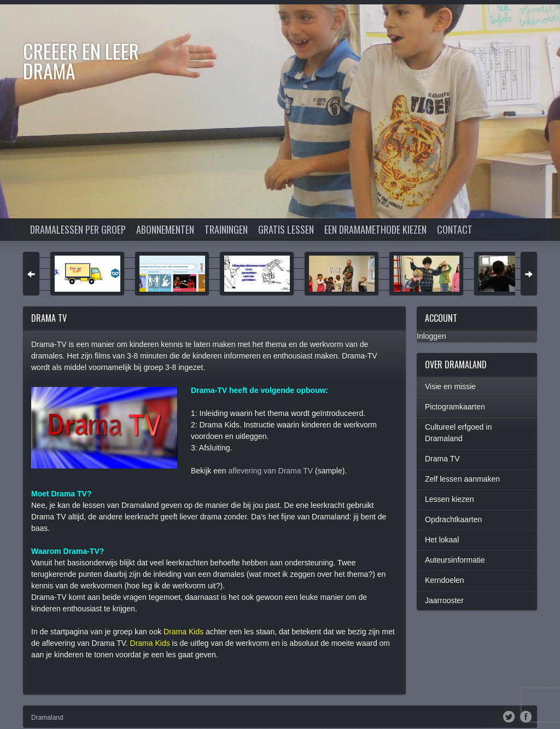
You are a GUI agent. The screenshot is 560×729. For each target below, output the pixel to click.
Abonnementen (165, 229)
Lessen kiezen (450, 499)
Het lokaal (442, 540)
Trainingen (226, 229)
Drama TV (442, 459)
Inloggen (431, 336)
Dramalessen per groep (78, 229)
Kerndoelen (445, 580)
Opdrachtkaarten (453, 519)
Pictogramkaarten (455, 407)
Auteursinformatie (455, 560)
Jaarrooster (444, 600)
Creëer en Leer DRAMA (81, 60)
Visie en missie (450, 386)
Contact (455, 229)
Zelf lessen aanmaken (462, 479)
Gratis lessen (286, 229)
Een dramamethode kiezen (375, 229)
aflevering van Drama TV (270, 471)
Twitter (509, 716)
